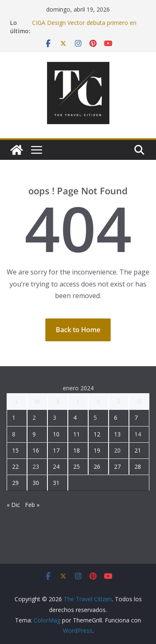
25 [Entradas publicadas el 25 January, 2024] (77, 466)
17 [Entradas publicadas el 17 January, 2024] (56, 450)
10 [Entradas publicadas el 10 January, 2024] (56, 434)
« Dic (13, 505)
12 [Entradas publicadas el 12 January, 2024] (97, 434)
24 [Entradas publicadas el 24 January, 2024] (56, 466)
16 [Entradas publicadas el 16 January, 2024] (36, 450)
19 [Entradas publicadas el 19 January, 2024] (97, 450)
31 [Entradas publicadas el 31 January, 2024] (56, 483)
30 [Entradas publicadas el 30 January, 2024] (36, 483)
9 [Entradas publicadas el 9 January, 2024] (34, 434)
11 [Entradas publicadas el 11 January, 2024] (77, 434)
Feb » (32, 505)
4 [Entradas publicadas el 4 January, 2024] (75, 417)
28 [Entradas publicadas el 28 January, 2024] (138, 466)
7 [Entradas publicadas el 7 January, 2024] (136, 417)
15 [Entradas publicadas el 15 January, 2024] (15, 450)
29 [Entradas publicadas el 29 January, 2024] (15, 483)
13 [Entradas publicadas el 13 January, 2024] (117, 434)
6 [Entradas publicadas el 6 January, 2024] (116, 417)
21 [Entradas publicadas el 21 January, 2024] (138, 450)
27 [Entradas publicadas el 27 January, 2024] (117, 466)
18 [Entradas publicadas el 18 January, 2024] (77, 450)
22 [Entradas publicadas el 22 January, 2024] (15, 466)
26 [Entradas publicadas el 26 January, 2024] (97, 466)
